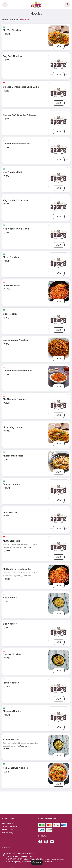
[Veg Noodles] (59, 603)
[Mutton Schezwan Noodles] (59, 575)
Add (59, 46)
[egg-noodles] (59, 632)
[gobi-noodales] (59, 518)
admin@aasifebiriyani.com (15, 851)
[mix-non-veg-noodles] (59, 405)
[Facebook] (40, 819)
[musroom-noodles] (59, 717)
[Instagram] (46, 819)
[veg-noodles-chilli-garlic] (59, 234)
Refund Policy (8, 810)
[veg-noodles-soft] (59, 178)
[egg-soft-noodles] (59, 64)
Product (14, 20)
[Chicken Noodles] (59, 660)
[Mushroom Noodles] (59, 461)
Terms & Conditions (10, 804)
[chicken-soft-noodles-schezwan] (59, 121)
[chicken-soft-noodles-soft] (59, 149)
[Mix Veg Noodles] (59, 36)
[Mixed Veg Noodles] (59, 433)
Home (5, 20)
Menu (37, 862)
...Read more (26, 547)
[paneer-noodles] (59, 490)
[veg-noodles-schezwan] (59, 206)
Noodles (25, 20)
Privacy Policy (8, 801)
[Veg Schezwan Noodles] (59, 773)
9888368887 (9, 855)
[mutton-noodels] (59, 546)
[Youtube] (52, 819)
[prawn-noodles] (59, 688)
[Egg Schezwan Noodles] (59, 348)
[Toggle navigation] (5, 5)
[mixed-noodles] (59, 263)
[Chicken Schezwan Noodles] (59, 376)
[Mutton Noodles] (59, 291)
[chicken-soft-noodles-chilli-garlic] (59, 92)
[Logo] (36, 5)
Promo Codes (7, 807)
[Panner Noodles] (59, 745)
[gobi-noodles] (59, 319)
